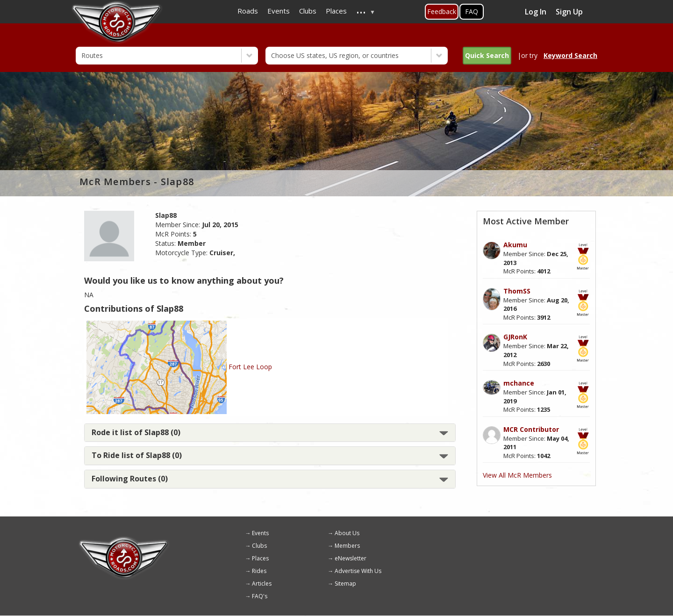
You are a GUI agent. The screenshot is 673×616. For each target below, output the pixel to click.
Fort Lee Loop (250, 367)
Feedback (442, 11)
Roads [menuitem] (248, 11)
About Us (347, 533)
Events (260, 533)
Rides (259, 571)
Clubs (259, 546)
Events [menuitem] (279, 11)
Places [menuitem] (336, 11)
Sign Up (569, 12)
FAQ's (260, 596)
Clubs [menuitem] (308, 11)
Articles (262, 584)
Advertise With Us (358, 571)
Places (260, 558)
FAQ (472, 11)
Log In (536, 12)
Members (347, 546)
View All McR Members (517, 475)
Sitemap (345, 584)
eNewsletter (351, 558)
